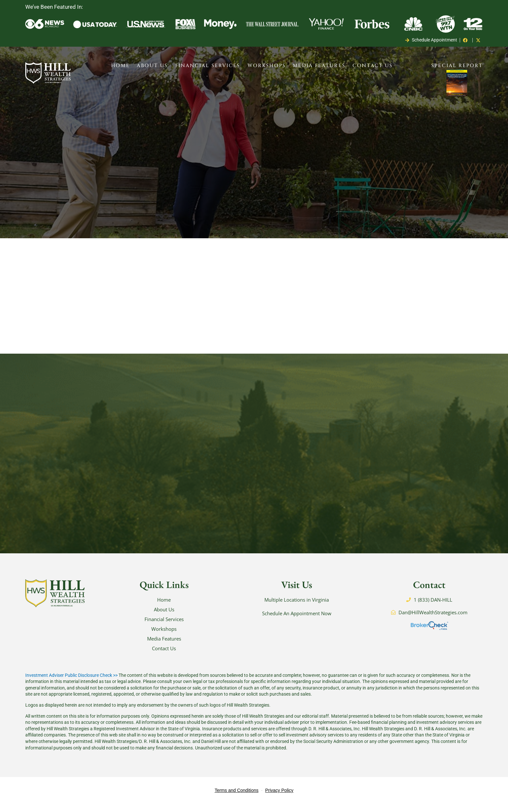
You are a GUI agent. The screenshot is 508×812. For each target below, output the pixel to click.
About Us (152, 66)
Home (120, 66)
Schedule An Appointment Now (297, 621)
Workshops (267, 66)
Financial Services (208, 66)
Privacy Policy (279, 798)
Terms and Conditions (236, 798)
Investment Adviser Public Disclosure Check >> (71, 683)
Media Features (319, 66)
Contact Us (373, 66)
